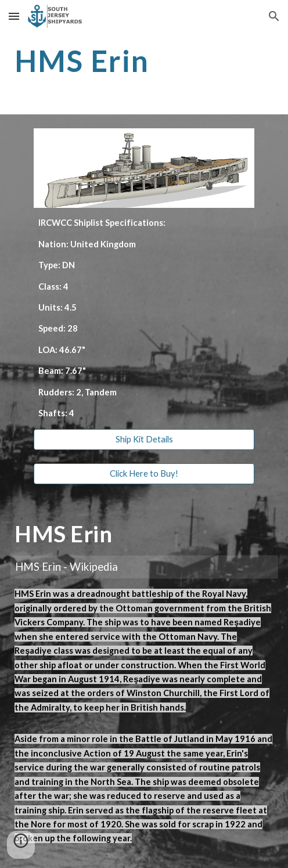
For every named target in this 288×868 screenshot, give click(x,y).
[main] (144, 61)
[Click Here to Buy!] (144, 473)
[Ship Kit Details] (144, 440)
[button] (14, 16)
